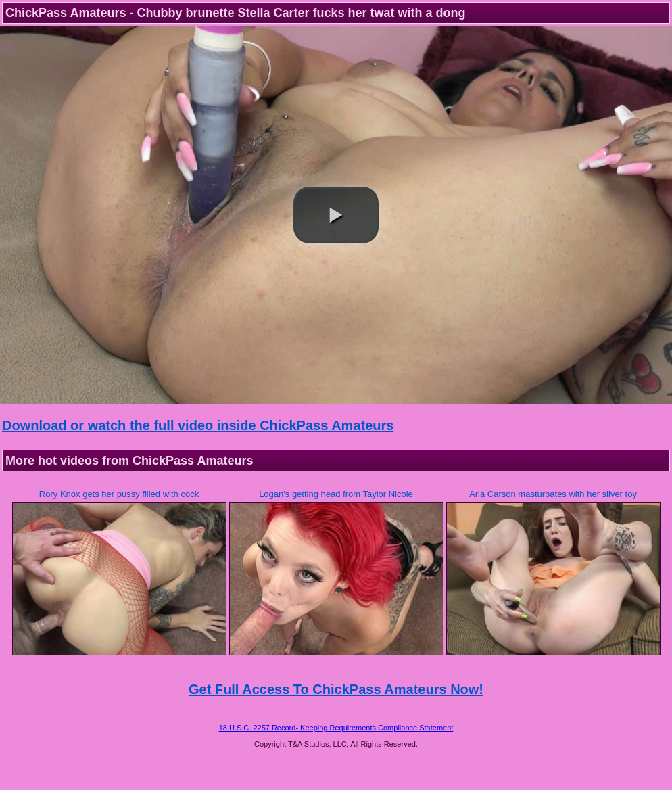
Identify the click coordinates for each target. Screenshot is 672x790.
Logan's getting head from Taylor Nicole (336, 494)
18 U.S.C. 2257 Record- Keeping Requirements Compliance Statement (336, 728)
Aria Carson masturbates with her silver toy (553, 494)
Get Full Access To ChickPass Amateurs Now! (336, 689)
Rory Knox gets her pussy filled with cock (119, 494)
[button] (336, 215)
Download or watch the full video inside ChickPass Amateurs (198, 425)
